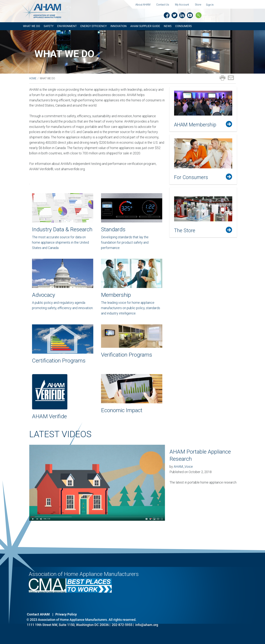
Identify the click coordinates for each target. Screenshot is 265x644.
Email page (231, 78)
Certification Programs (59, 361)
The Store (185, 231)
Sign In (210, 5)
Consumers (183, 26)
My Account (182, 5)
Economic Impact (122, 410)
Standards (113, 229)
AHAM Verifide (49, 416)
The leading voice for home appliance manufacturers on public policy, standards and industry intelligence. (131, 308)
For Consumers (191, 177)
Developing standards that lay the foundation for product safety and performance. (125, 242)
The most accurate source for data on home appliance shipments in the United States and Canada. (60, 242)
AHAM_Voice (183, 467)
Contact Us (163, 5)
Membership (116, 295)
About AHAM (143, 5)
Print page (222, 78)
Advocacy (44, 295)
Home (33, 78)
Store (198, 5)
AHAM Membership (195, 125)
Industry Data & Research (62, 229)
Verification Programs (127, 355)
